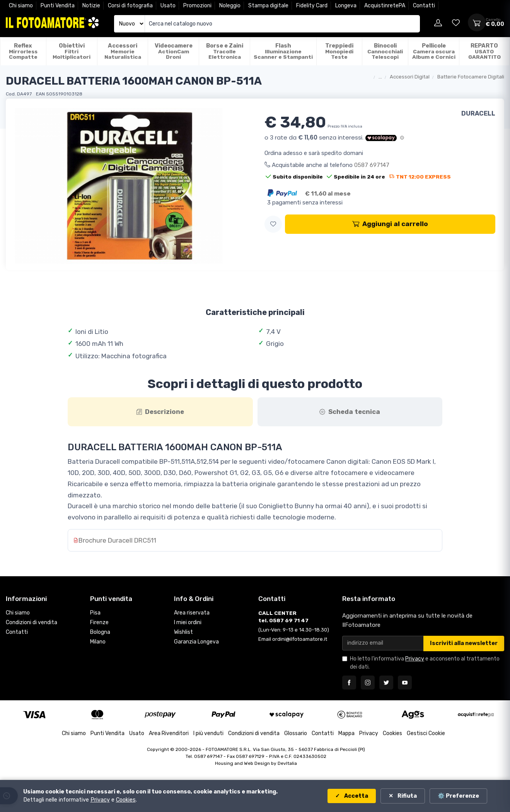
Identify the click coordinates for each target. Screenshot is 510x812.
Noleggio (230, 6)
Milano (98, 642)
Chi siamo (21, 6)
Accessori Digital (410, 77)
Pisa (95, 613)
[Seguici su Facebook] (349, 683)
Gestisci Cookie (426, 734)
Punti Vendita (58, 6)
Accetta (356, 796)
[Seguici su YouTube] (405, 683)
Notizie (91, 6)
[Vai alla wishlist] (456, 22)
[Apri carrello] (477, 22)
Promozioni (197, 6)
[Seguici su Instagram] (368, 683)
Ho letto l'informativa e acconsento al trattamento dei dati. (425, 663)
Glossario (296, 734)
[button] (273, 224)
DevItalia (287, 764)
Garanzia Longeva (196, 642)
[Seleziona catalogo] (130, 24)
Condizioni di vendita (32, 623)
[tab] (160, 412)
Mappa (346, 734)
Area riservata (192, 613)
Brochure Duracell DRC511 (117, 541)
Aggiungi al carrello (390, 224)
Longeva (346, 6)
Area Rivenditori (169, 734)
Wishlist (183, 632)
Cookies (392, 734)
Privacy (415, 659)
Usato (168, 6)
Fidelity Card (312, 6)
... (380, 77)
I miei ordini (188, 623)
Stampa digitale (268, 6)
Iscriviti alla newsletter (464, 644)
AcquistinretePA (385, 6)
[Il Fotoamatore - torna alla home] (52, 23)
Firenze (99, 623)
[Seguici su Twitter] (386, 683)
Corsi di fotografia (130, 6)
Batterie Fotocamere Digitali (471, 77)
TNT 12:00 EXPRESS (420, 177)
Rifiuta (407, 796)
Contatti (424, 6)
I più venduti (208, 734)
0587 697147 (372, 165)
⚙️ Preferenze (458, 796)
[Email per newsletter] (383, 643)
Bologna (100, 632)
